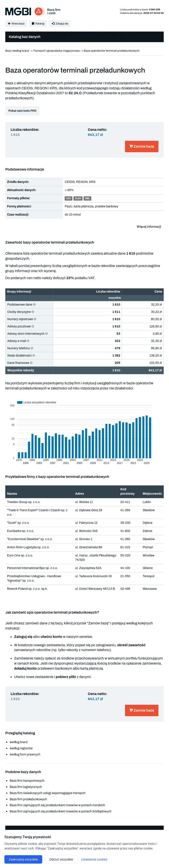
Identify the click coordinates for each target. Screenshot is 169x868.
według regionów (21, 748)
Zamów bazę (142, 146)
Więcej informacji (149, 227)
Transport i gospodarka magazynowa (56, 51)
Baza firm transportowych (27, 781)
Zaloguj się (60, 24)
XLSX (78, 198)
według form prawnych (25, 754)
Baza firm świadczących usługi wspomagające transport (48, 793)
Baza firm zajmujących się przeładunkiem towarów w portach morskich (57, 805)
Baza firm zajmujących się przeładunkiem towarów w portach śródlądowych (61, 811)
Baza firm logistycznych (26, 787)
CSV (69, 198)
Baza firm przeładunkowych (28, 799)
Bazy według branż (17, 51)
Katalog (38, 24)
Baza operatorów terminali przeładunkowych (111, 51)
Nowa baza (16, 24)
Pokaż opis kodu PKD (22, 111)
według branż (19, 742)
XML (87, 198)
